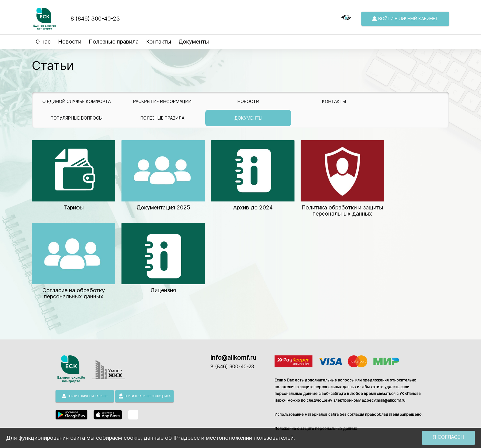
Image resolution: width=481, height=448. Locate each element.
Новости (70, 42)
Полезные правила (114, 42)
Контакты (159, 42)
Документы (194, 42)
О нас (43, 42)
